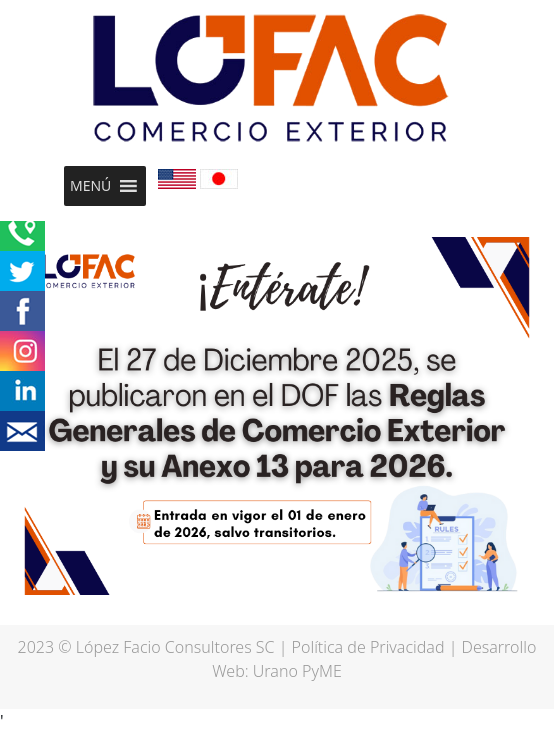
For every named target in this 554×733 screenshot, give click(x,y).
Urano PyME (297, 671)
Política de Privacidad (368, 647)
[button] (90, 186)
